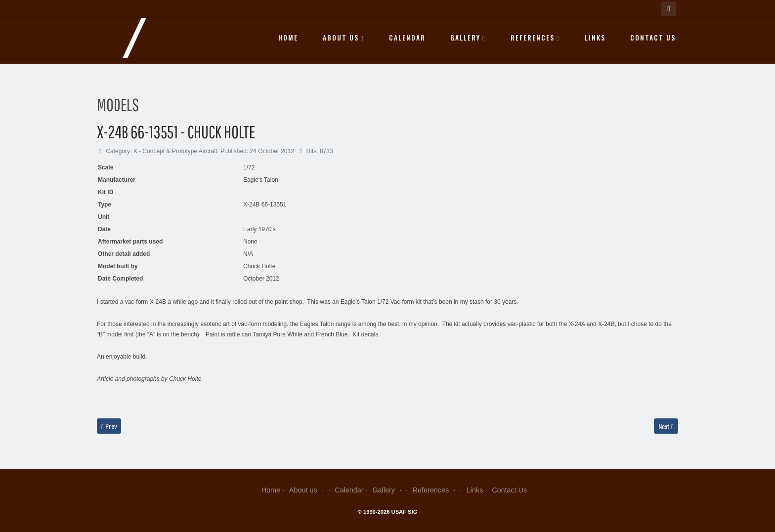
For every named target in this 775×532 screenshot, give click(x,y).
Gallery (468, 38)
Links (595, 38)
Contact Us (653, 38)
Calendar (407, 38)
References (535, 38)
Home (288, 38)
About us (344, 38)
